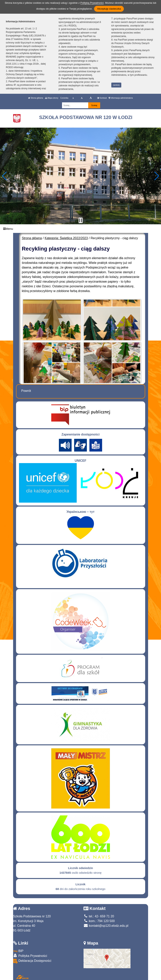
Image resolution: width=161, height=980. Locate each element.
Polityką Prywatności (92, 3)
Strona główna (36, 98)
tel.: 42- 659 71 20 (99, 916)
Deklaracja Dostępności (32, 961)
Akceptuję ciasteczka (109, 9)
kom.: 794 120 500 (99, 921)
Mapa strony (52, 98)
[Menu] (80, 229)
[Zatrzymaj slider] (81, 220)
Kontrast (102, 98)
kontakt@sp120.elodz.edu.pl (106, 926)
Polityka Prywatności (30, 956)
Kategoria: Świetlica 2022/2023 (66, 238)
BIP (18, 951)
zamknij (116, 85)
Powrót (26, 391)
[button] (5, 176)
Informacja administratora (121, 98)
